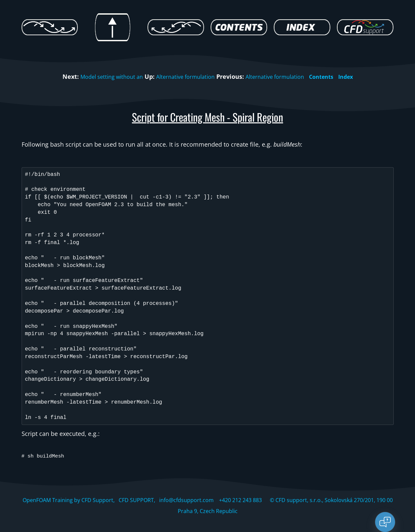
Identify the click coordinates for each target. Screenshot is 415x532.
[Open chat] (385, 522)
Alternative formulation (183, 76)
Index (357, 76)
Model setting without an (103, 76)
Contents (330, 76)
